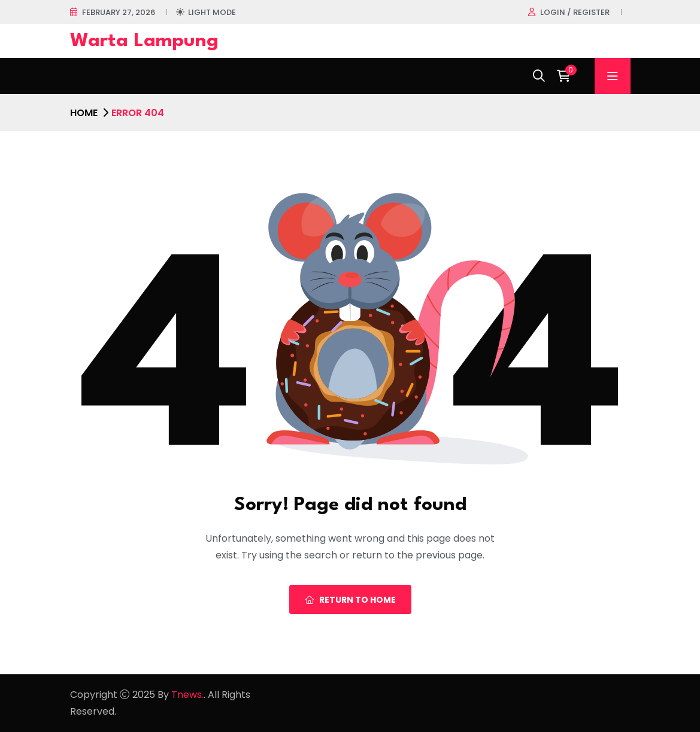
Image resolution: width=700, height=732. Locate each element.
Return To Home (350, 600)
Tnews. (187, 695)
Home (84, 113)
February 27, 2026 (119, 12)
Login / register (575, 12)
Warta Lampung (144, 41)
